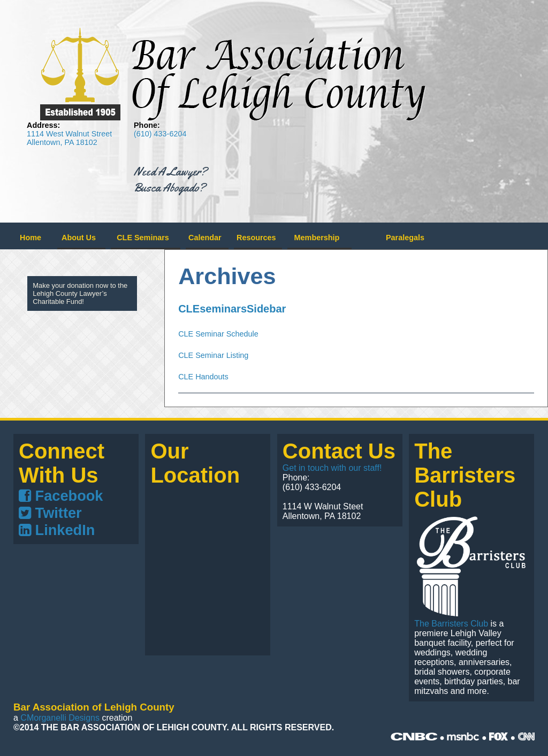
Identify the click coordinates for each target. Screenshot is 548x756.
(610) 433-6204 (160, 134)
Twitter (50, 513)
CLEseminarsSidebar (232, 309)
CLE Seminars (143, 238)
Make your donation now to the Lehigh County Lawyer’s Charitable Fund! (80, 293)
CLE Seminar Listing (213, 355)
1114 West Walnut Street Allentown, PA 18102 (69, 138)
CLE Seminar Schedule (218, 334)
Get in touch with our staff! (332, 468)
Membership (317, 238)
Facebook (61, 496)
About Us (79, 238)
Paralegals (405, 238)
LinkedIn (57, 530)
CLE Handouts (203, 377)
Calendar (205, 238)
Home (31, 238)
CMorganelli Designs (60, 718)
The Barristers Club (451, 624)
